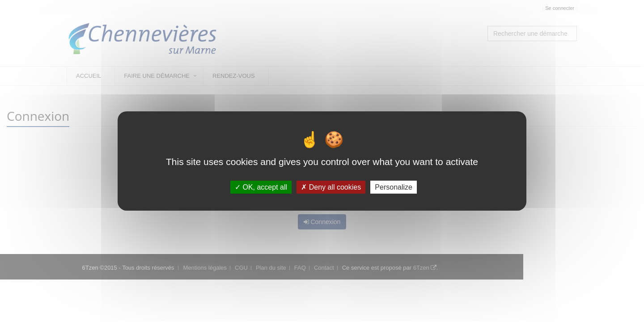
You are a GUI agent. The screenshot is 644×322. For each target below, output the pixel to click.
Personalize (394, 187)
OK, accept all (261, 187)
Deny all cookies (331, 187)
